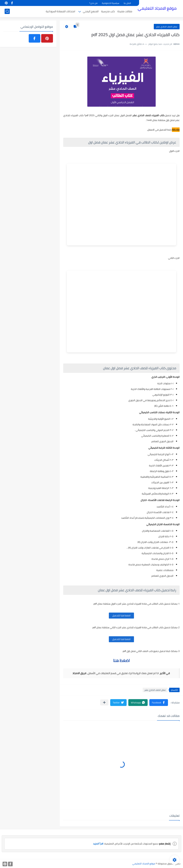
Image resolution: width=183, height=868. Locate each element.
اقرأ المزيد (98, 844)
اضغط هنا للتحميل (121, 615)
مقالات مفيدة (125, 11)
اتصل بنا (127, 3)
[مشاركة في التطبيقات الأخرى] (104, 702)
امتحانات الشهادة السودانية (60, 11)
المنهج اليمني (91, 11)
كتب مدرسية (108, 11)
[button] (159, 703)
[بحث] (7, 11)
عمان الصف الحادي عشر (167, 27)
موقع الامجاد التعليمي (157, 8)
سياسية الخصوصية (111, 3)
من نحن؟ (93, 3)
